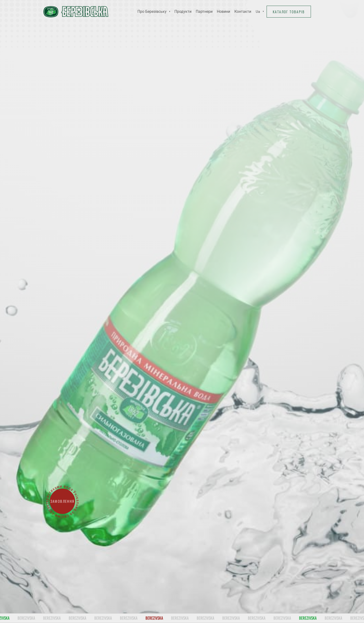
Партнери (204, 12)
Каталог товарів (288, 12)
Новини (223, 12)
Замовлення (62, 501)
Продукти (183, 12)
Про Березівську (152, 12)
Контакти (243, 12)
